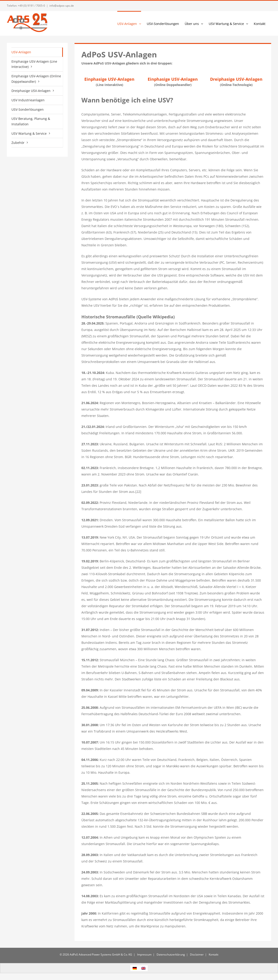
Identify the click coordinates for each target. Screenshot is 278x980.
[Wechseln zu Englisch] (143, 968)
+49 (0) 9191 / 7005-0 (31, 6)
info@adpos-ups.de (62, 6)
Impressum (144, 954)
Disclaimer (196, 954)
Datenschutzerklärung (170, 954)
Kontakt (213, 954)
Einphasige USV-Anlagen (109, 79)
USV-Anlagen (21, 52)
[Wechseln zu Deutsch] (135, 968)
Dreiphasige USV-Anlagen (236, 79)
